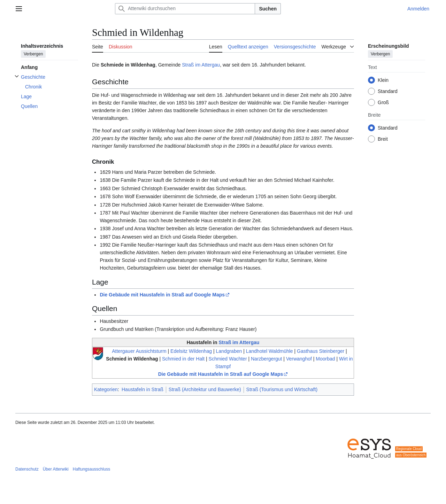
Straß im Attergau (201, 65)
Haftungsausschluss (91, 469)
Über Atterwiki (56, 469)
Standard (388, 91)
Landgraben (229, 351)
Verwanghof (299, 359)
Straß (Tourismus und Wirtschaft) (282, 389)
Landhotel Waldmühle (270, 351)
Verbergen (33, 54)
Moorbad (325, 359)
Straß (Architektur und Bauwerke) (205, 389)
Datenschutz (27, 469)
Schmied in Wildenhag (132, 359)
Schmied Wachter (228, 359)
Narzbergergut (267, 359)
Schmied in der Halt (183, 359)
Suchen (268, 9)
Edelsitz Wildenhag (191, 351)
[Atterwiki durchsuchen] (185, 9)
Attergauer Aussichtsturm (139, 351)
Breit (383, 139)
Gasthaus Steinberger (321, 351)
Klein (383, 80)
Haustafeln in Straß (143, 389)
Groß (383, 102)
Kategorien (106, 389)
